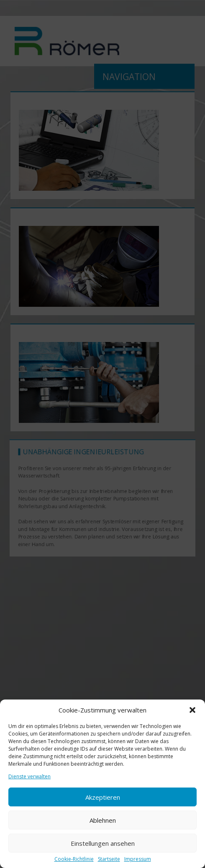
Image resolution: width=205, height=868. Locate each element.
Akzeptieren (103, 797)
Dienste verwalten (29, 777)
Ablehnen (103, 820)
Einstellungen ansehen (103, 843)
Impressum (138, 859)
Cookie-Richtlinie (74, 859)
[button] (192, 710)
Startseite (109, 859)
